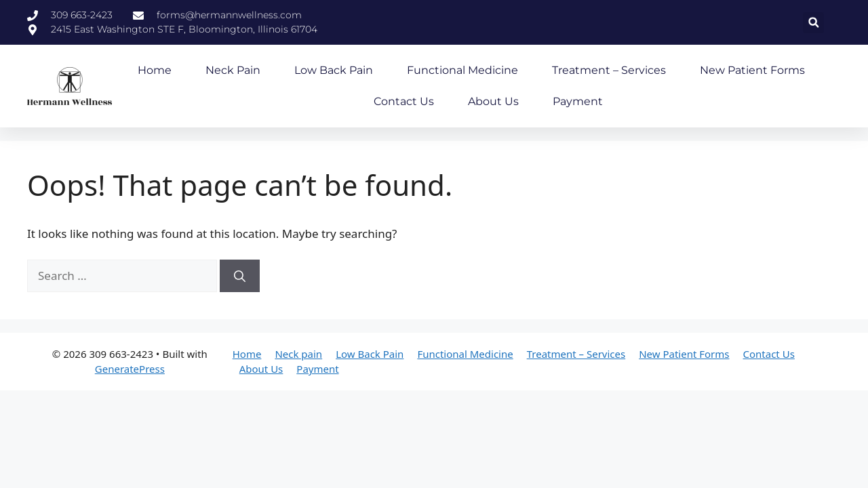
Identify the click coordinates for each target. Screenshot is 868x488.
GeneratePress (130, 369)
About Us (493, 101)
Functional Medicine (462, 70)
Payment (578, 101)
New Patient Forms (752, 70)
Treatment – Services (609, 70)
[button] (813, 23)
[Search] (240, 276)
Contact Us (404, 101)
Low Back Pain (334, 70)
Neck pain (233, 70)
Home (155, 70)
